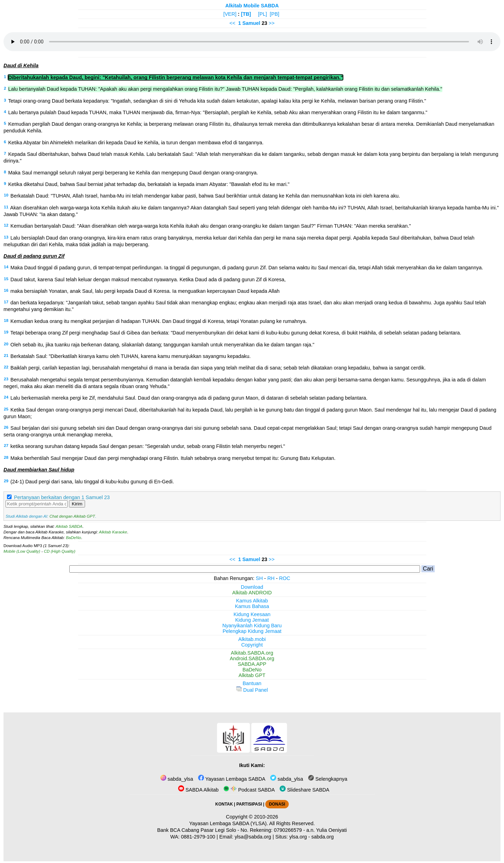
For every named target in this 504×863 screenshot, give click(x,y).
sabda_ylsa (177, 779)
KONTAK (224, 804)
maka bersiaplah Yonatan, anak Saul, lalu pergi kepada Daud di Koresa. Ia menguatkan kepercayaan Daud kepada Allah (145, 291)
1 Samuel (249, 23)
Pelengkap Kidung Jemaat (252, 631)
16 (6, 290)
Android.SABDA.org (252, 658)
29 (6, 481)
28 (6, 457)
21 (6, 355)
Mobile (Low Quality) (22, 551)
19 (6, 332)
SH (259, 578)
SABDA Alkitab (198, 790)
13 (6, 237)
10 (6, 195)
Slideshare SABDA (304, 790)
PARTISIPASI (249, 804)
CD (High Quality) (59, 551)
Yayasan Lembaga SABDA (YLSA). (229, 823)
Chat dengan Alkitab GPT (72, 516)
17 (6, 302)
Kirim (77, 504)
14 (6, 267)
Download (252, 587)
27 (6, 446)
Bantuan (252, 683)
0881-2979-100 (198, 837)
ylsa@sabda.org (253, 837)
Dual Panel (252, 690)
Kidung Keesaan (252, 614)
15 (6, 279)
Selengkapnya (328, 779)
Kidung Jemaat (252, 620)
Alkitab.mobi (252, 639)
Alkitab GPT (252, 675)
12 (6, 225)
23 (6, 379)
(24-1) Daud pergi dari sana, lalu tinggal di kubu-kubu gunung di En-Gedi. (92, 482)
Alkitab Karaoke (113, 532)
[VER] (230, 14)
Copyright (252, 645)
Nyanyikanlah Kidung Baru (252, 626)
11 (6, 207)
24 (6, 397)
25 (6, 409)
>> (272, 23)
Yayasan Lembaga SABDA (232, 779)
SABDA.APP (252, 664)
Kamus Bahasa (252, 606)
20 (6, 344)
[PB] (275, 14)
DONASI (277, 804)
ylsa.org (298, 837)
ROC (285, 578)
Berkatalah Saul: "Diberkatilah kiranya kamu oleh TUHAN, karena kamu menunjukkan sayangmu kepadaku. (131, 356)
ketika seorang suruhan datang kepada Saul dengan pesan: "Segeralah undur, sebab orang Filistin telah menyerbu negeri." (148, 446)
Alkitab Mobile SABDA (252, 6)
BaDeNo (73, 538)
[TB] (246, 14)
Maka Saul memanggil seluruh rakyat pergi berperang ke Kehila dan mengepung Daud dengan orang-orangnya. (133, 173)
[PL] (262, 14)
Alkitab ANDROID (252, 593)
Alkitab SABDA (69, 526)
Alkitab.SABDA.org (252, 653)
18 (6, 320)
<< (233, 23)
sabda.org (323, 837)
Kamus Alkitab (252, 601)
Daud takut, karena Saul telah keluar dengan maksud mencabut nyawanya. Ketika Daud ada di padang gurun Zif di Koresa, (148, 279)
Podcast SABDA (249, 790)
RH (271, 578)
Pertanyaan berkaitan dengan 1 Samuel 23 (62, 497)
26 (6, 427)
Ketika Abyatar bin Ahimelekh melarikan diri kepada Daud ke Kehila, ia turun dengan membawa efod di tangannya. (136, 143)
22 (6, 367)
